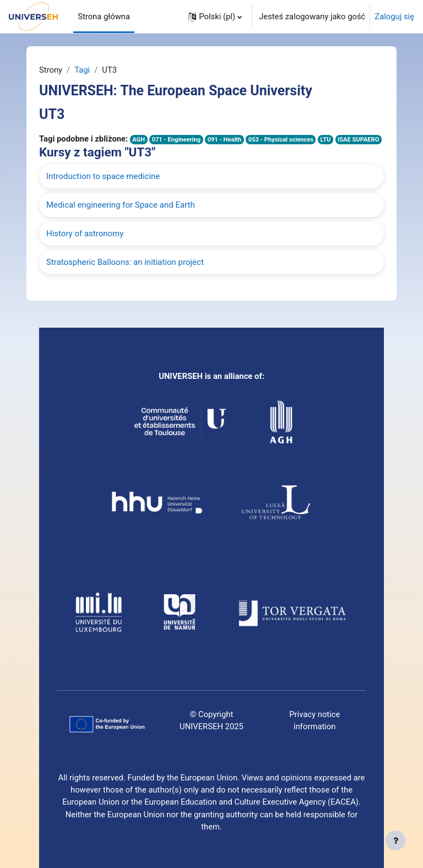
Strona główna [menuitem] (104, 17)
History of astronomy (85, 234)
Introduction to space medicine (103, 176)
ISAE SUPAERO (358, 140)
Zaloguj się (394, 17)
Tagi (82, 70)
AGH (139, 140)
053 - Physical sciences (281, 140)
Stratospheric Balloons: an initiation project (125, 262)
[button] (215, 17)
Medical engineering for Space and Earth (121, 205)
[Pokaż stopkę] (395, 840)
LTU (325, 140)
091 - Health (225, 140)
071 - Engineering (176, 140)
